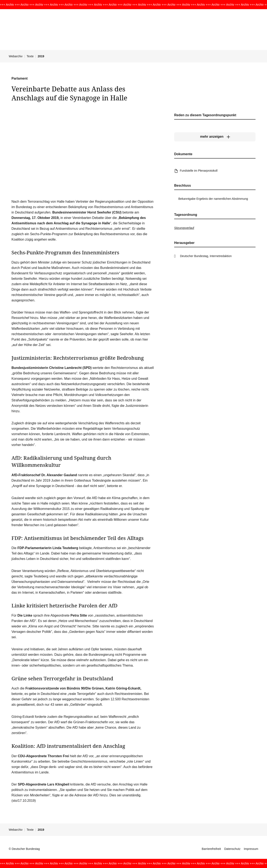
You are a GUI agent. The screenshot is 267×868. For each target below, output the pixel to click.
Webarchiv (16, 56)
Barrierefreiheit (211, 849)
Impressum (251, 849)
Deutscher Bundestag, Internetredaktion (206, 256)
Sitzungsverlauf (184, 228)
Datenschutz (232, 849)
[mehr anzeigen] (215, 137)
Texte (30, 56)
